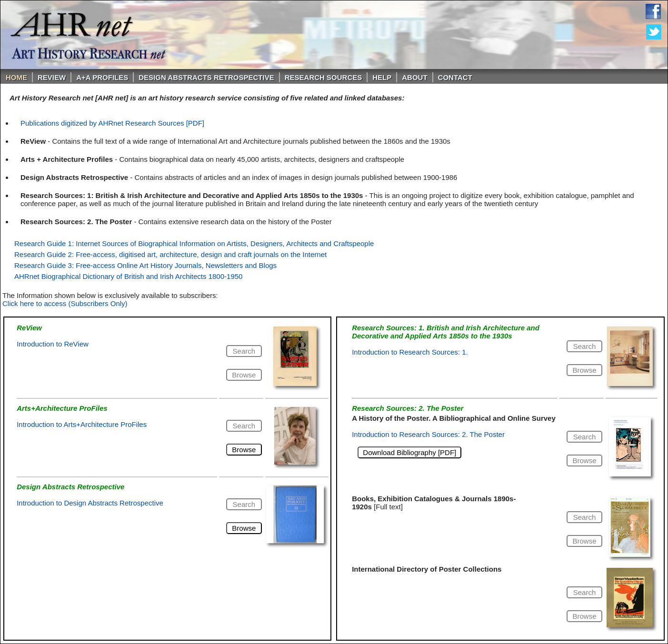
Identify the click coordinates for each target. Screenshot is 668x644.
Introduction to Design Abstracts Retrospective (90, 503)
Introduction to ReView (53, 344)
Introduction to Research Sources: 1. (410, 352)
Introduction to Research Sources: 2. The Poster (428, 434)
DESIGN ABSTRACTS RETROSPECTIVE (206, 77)
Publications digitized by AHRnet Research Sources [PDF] (112, 123)
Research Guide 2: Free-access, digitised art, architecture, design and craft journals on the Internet (170, 254)
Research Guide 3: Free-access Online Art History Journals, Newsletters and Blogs (145, 265)
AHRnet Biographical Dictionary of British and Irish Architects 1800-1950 (128, 276)
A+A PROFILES (102, 77)
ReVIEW (52, 77)
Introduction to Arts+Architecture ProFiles (82, 424)
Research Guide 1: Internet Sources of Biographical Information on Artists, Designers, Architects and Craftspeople (194, 243)
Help (382, 77)
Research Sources (324, 77)
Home (16, 77)
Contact (455, 77)
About (414, 77)
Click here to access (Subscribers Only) (65, 303)
